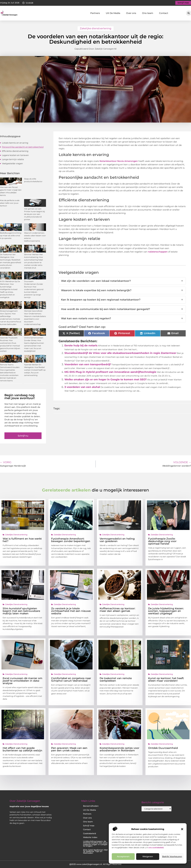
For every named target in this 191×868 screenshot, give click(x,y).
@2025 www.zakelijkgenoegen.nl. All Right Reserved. (96, 864)
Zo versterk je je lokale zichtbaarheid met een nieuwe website (71, 611)
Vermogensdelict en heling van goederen (117, 540)
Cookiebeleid (90, 833)
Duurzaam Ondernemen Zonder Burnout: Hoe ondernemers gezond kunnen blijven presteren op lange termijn (34, 289)
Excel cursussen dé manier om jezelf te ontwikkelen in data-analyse (22, 681)
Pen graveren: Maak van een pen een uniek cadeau (69, 749)
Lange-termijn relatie (13, 159)
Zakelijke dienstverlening (96, 28)
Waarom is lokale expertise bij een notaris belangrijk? (122, 290)
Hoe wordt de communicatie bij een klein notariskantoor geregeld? (122, 309)
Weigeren (148, 857)
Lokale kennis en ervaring (15, 143)
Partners (95, 13)
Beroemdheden (91, 806)
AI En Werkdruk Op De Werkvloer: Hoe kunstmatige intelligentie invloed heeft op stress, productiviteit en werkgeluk (10, 289)
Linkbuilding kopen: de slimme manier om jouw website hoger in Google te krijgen (95, 844)
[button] (182, 829)
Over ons (131, 13)
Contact (164, 13)
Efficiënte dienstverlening (15, 151)
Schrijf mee (89, 826)
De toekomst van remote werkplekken (116, 679)
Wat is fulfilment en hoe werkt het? (22, 540)
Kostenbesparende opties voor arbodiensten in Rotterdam (119, 749)
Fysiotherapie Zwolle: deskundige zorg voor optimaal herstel (162, 541)
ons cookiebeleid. (156, 848)
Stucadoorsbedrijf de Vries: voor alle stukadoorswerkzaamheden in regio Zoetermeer (120, 353)
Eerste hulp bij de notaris (81, 345)
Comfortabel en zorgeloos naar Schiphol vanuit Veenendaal (71, 679)
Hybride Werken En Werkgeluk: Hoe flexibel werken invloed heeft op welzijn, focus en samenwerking (35, 370)
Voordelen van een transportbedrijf (88, 364)
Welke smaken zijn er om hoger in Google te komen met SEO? (106, 379)
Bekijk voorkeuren (172, 857)
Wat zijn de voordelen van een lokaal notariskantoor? (122, 281)
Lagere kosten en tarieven (15, 155)
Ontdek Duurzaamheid (163, 748)
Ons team (148, 13)
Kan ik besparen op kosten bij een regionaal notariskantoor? (122, 300)
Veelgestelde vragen (12, 163)
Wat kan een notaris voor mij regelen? (122, 319)
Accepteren (123, 857)
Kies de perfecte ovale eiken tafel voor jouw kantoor (10, 203)
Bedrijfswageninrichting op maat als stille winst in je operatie (11, 236)
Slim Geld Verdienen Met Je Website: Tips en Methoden (95, 851)
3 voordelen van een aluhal (82, 387)
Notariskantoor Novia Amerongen (118, 161)
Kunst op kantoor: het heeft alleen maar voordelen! (166, 679)
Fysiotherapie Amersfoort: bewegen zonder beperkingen (71, 540)
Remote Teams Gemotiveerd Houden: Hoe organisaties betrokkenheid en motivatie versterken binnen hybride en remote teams (10, 373)
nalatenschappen (158, 252)
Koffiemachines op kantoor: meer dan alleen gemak (117, 610)
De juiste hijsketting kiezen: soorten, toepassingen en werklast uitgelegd (166, 611)
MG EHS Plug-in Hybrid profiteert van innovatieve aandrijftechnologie (110, 372)
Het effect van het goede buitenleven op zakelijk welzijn (22, 749)
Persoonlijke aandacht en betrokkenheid (23, 147)
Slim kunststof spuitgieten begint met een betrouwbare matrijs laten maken (21, 611)
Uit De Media (113, 13)
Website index (90, 837)
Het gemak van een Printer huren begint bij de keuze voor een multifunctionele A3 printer (34, 214)
